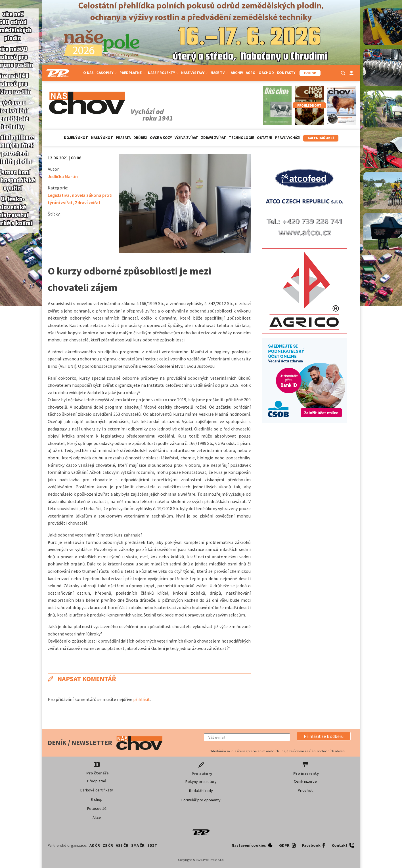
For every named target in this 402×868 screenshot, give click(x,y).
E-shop (97, 799)
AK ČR (95, 845)
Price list (305, 790)
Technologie (241, 138)
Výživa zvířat (186, 138)
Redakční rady (201, 791)
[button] (324, 736)
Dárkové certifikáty (97, 790)
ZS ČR (108, 845)
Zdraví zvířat (213, 138)
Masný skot (102, 138)
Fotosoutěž (97, 808)
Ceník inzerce (305, 781)
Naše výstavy (194, 73)
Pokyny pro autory (201, 782)
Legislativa (59, 195)
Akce (97, 818)
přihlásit (142, 699)
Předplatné (132, 73)
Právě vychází (288, 138)
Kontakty (286, 73)
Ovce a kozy (161, 138)
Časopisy (107, 73)
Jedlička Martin (63, 176)
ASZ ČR (122, 845)
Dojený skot (76, 138)
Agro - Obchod (260, 73)
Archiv (237, 73)
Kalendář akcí (321, 138)
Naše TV (219, 73)
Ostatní (265, 138)
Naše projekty (163, 73)
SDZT (152, 845)
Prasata (123, 138)
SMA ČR (138, 845)
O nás (88, 73)
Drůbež (140, 138)
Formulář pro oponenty (201, 800)
